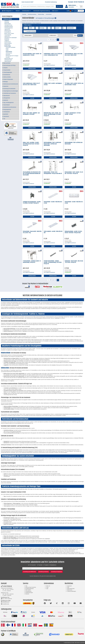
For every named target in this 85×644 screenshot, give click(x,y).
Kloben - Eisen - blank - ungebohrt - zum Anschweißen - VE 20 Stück (31, 114)
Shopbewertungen (29, 593)
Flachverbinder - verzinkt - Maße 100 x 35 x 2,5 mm (74, 202)
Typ (64, 28)
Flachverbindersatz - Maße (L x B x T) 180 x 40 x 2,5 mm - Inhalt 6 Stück (74, 54)
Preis (26, 28)
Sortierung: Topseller (28, 36)
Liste (75, 36)
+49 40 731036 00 (6, 586)
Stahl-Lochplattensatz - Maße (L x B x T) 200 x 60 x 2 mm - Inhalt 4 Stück (31, 84)
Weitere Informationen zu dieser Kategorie (31, 23)
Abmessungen (43, 28)
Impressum (69, 586)
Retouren (27, 594)
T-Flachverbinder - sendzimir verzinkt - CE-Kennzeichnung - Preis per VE (32, 262)
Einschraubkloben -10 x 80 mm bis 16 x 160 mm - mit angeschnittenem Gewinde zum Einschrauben (32, 173)
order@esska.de (5, 602)
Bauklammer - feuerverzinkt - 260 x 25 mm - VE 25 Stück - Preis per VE (74, 262)
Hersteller (32, 28)
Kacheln (80, 36)
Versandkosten (28, 591)
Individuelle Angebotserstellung (42, 11)
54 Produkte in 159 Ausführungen (46, 18)
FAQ (26, 586)
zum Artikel (53, 69)
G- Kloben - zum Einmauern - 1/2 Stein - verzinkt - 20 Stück (73, 114)
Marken (18, 11)
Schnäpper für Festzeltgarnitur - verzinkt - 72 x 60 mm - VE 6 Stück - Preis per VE (32, 202)
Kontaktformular (5, 604)
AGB (68, 587)
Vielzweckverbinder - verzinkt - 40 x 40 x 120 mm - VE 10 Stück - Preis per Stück (73, 232)
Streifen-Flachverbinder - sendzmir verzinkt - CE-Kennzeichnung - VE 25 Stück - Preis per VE (53, 262)
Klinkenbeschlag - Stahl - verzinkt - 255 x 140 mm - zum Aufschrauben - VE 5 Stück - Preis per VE (53, 114)
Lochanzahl (58, 28)
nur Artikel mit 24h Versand (31, 31)
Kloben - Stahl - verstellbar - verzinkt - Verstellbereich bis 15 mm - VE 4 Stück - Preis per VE (31, 144)
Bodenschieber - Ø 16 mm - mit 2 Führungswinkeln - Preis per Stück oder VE (53, 173)
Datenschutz (70, 590)
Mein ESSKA (28, 590)
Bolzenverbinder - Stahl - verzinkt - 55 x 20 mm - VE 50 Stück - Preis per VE (74, 173)
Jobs (47, 589)
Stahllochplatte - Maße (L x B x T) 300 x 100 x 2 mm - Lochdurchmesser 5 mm (53, 54)
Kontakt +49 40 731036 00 (76, 2)
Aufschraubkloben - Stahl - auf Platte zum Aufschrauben (74, 143)
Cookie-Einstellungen (71, 591)
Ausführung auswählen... (32, 69)
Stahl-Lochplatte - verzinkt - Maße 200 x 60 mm (53, 232)
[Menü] (16, 123)
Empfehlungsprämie (29, 589)
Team (47, 587)
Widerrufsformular (71, 589)
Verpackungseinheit (71, 28)
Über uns (48, 586)
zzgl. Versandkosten (49, 65)
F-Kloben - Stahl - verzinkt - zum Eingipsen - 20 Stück (53, 84)
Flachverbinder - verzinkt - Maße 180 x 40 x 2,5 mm (53, 202)
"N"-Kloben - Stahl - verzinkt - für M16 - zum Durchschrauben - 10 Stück (74, 84)
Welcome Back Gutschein (31, 587)
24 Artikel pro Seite (53, 36)
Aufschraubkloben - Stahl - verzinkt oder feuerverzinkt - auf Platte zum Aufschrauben (52, 144)
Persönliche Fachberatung (51, 2)
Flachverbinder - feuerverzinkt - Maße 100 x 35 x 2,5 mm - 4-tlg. (32, 232)
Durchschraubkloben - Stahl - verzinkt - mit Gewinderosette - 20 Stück (32, 54)
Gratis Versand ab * (28, 2)
